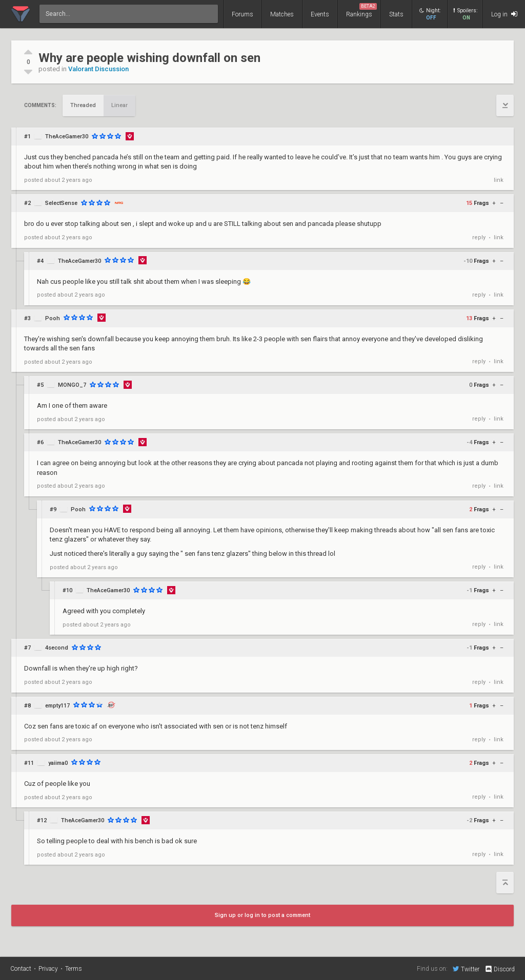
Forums (243, 14)
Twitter (466, 969)
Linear (119, 105)
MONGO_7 (72, 385)
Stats (396, 14)
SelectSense (61, 203)
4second (57, 648)
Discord (500, 969)
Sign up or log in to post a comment (262, 915)
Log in (504, 14)
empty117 (57, 706)
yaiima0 (58, 763)
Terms (74, 969)
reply (479, 237)
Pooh (53, 318)
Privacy (48, 969)
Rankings (361, 11)
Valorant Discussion (98, 69)
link (499, 180)
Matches (282, 14)
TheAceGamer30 (67, 137)
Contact (21, 969)
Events (320, 14)
